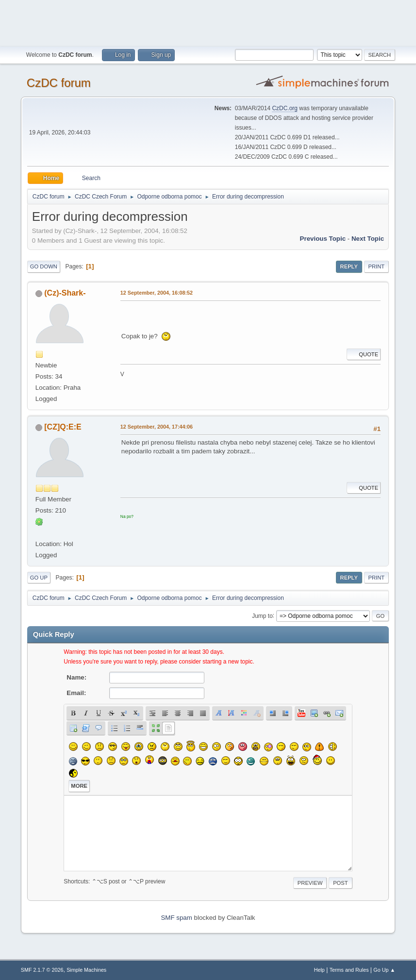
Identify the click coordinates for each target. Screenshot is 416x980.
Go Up (39, 578)
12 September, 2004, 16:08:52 (157, 293)
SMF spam (176, 918)
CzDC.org (285, 108)
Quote (364, 354)
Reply (349, 266)
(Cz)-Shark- (65, 293)
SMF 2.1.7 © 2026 (42, 970)
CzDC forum (59, 83)
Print (377, 266)
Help (319, 970)
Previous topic (323, 239)
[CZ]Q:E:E (63, 427)
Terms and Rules (349, 970)
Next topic (368, 239)
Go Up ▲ (384, 970)
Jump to (262, 615)
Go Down (44, 266)
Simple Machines (86, 970)
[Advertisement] (208, 22)
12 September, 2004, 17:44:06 (157, 427)
